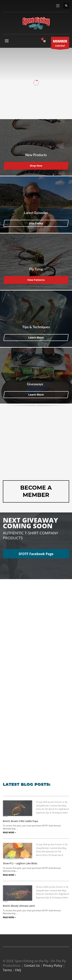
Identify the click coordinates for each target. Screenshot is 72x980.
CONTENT (60, 44)
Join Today (36, 223)
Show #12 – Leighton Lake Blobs (20, 863)
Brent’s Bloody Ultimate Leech (19, 906)
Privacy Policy (53, 966)
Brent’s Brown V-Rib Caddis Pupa (20, 821)
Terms (7, 970)
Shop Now (36, 166)
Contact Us (32, 966)
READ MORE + (9, 832)
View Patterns (36, 280)
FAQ (18, 970)
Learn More (36, 337)
